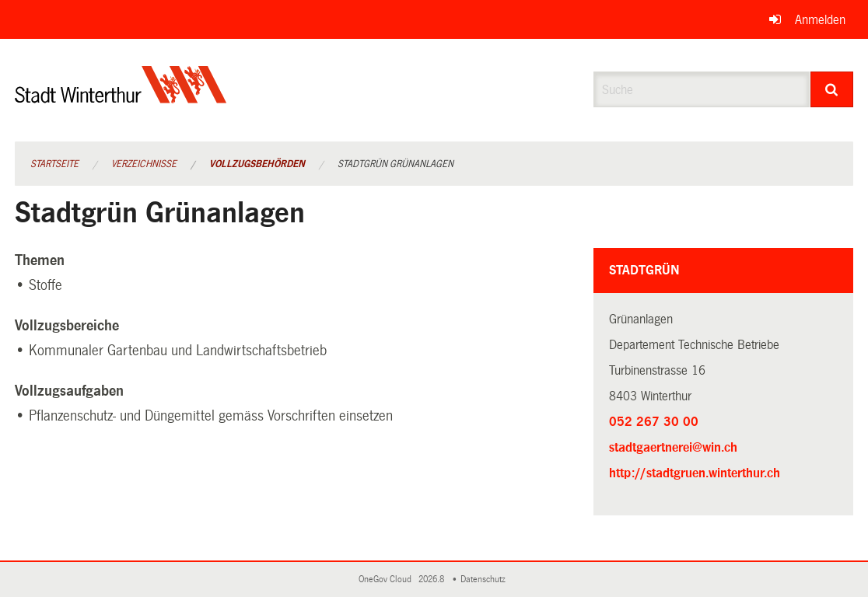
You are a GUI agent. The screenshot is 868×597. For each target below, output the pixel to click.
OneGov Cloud (387, 580)
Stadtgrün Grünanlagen (395, 164)
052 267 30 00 (654, 422)
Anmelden (820, 20)
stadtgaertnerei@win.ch (673, 447)
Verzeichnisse (144, 164)
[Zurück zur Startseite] (121, 98)
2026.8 (432, 580)
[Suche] (832, 89)
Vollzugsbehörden (257, 164)
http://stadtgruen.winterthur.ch (723, 471)
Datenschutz (485, 580)
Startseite (54, 164)
